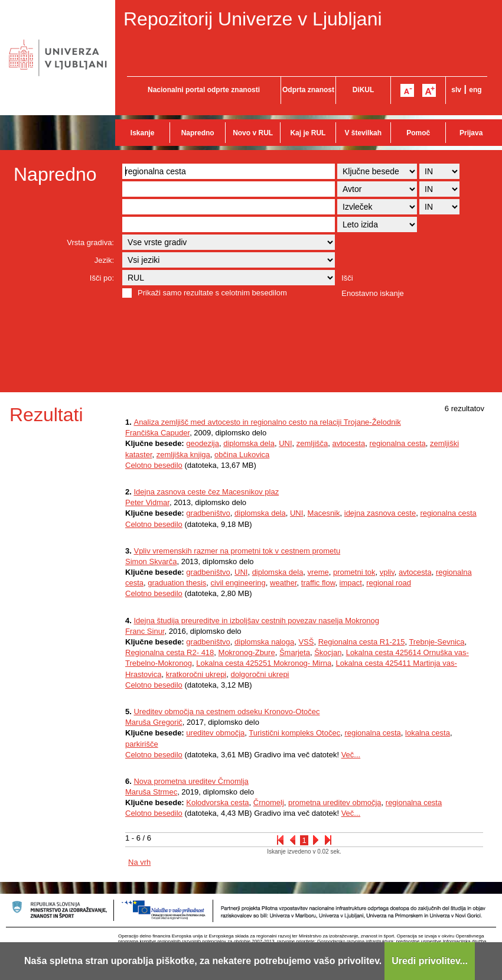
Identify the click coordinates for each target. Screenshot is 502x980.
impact (351, 583)
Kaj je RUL (308, 133)
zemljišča (312, 443)
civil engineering (238, 583)
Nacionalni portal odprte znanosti (204, 90)
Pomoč (418, 133)
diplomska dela (249, 443)
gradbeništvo (208, 513)
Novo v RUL (253, 133)
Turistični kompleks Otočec (294, 733)
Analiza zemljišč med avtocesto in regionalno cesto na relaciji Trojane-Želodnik (267, 422)
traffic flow (318, 583)
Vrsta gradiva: (90, 242)
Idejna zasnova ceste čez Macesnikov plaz (206, 492)
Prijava (471, 133)
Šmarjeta (295, 652)
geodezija (203, 443)
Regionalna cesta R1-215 (362, 642)
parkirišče (142, 744)
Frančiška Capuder (157, 433)
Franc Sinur (145, 631)
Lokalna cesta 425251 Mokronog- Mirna (264, 663)
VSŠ (306, 642)
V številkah (363, 133)
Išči (347, 278)
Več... (351, 755)
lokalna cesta (428, 733)
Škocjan (328, 652)
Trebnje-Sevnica (436, 642)
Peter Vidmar (147, 502)
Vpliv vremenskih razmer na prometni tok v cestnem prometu (237, 551)
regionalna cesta (397, 443)
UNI (285, 443)
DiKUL (364, 90)
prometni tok (354, 572)
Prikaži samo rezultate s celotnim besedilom (212, 293)
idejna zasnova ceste (380, 513)
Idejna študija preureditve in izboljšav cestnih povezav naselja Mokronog (256, 621)
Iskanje (143, 133)
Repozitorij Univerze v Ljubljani (253, 19)
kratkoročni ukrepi (196, 674)
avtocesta (349, 443)
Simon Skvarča (151, 561)
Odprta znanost (308, 90)
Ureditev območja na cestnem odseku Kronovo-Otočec (226, 712)
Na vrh (139, 862)
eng (475, 90)
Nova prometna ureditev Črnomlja (191, 781)
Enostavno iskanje (373, 293)
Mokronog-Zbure (247, 652)
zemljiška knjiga (183, 455)
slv (456, 90)
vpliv (387, 572)
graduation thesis (177, 583)
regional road (389, 583)
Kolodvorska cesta (217, 802)
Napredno (198, 133)
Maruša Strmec (151, 792)
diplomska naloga (264, 642)
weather (283, 583)
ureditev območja (215, 733)
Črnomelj (269, 802)
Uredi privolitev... (430, 961)
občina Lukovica (242, 455)
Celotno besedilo (154, 465)
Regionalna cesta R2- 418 (169, 652)
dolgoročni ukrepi (260, 674)
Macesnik (324, 513)
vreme (318, 572)
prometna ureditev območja (335, 802)
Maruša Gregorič (154, 722)
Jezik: (104, 260)
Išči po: (102, 278)
